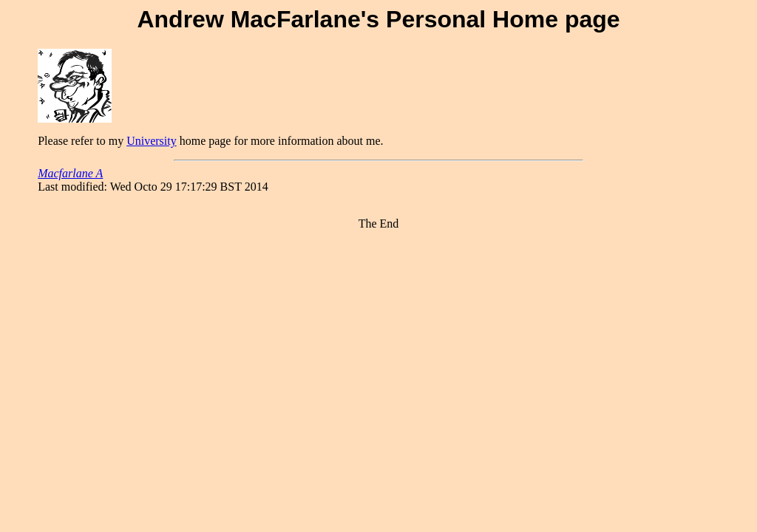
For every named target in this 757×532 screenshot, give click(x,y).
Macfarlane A (70, 173)
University (152, 141)
